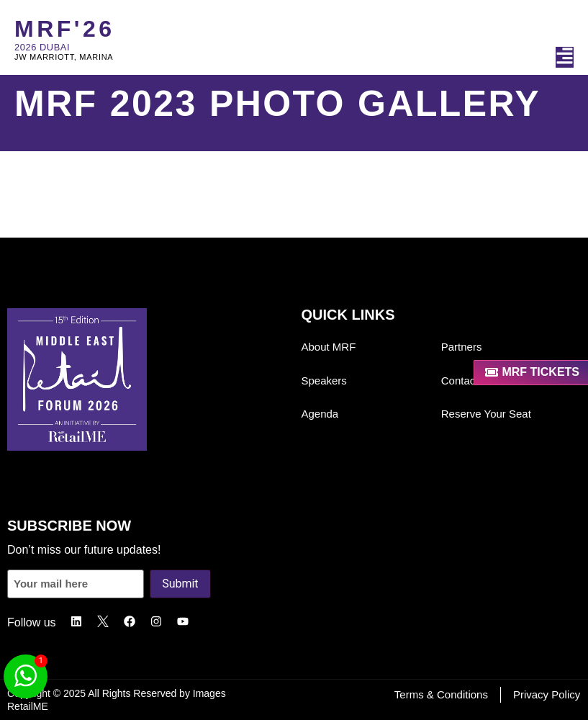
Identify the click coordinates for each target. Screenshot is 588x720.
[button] (565, 57)
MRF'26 (65, 29)
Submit (180, 584)
